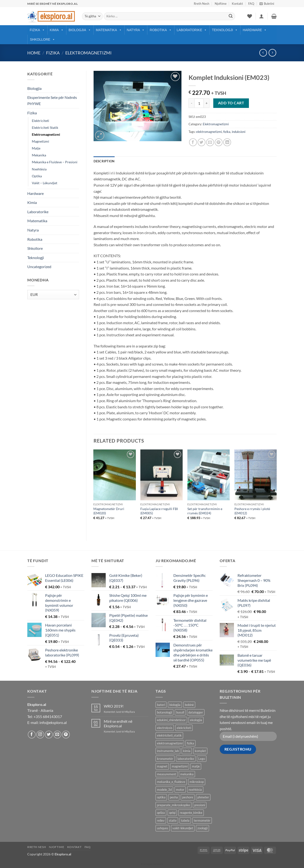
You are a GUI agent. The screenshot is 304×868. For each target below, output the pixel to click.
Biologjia (80, 30)
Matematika (109, 30)
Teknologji (225, 30)
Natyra (136, 30)
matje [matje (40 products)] (196, 766)
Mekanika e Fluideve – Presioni (55, 162)
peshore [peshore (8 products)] (188, 797)
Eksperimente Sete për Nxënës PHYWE (52, 100)
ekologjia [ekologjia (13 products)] (196, 720)
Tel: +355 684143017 (45, 716)
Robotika (161, 30)
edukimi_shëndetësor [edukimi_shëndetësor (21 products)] (171, 720)
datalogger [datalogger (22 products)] (196, 712)
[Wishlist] (250, 16)
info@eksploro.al (53, 722)
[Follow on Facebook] (32, 735)
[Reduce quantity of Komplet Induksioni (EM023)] (191, 103)
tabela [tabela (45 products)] (185, 820)
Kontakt (237, 4)
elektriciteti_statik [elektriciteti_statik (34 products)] (169, 735)
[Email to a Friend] (210, 142)
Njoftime (221, 4)
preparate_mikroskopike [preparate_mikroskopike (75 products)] (173, 805)
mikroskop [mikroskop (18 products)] (197, 782)
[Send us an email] (57, 735)
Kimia (57, 30)
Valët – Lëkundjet (45, 183)
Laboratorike (192, 30)
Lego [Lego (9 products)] (202, 759)
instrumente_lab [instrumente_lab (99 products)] (168, 751)
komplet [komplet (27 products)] (200, 751)
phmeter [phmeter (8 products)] (203, 797)
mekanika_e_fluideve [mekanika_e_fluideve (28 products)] (171, 782)
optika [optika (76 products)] (161, 797)
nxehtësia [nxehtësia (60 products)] (195, 790)
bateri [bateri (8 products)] (161, 705)
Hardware (255, 30)
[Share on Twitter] (202, 142)
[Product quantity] (199, 103)
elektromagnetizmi (209, 132)
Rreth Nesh (202, 4)
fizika (227, 132)
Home (34, 53)
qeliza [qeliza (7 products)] (161, 813)
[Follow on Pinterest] (66, 735)
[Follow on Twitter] (49, 735)
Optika (37, 176)
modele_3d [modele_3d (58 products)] (164, 790)
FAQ (251, 4)
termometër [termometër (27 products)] (202, 820)
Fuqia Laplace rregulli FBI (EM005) (159, 511)
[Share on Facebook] (193, 142)
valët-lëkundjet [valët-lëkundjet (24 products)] (183, 828)
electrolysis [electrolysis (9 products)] (165, 728)
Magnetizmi (40, 141)
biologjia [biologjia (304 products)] (175, 705)
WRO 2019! (114, 706)
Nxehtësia (39, 169)
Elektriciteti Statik (45, 128)
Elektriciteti (40, 121)
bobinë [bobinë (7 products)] (189, 705)
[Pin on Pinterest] (219, 142)
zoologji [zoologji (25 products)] (202, 828)
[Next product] (263, 53)
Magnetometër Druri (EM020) (109, 511)
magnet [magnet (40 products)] (162, 766)
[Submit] (231, 16)
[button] (267, 4)
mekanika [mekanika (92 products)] (187, 774)
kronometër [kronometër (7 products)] (165, 759)
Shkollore (43, 39)
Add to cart (231, 103)
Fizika (37, 30)
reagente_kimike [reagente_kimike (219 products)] (191, 813)
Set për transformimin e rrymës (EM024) (205, 511)
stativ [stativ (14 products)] (173, 820)
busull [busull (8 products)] (180, 712)
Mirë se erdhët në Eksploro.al (118, 723)
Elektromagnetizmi (88, 53)
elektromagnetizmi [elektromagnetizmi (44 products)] (170, 743)
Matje (36, 148)
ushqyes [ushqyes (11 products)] (163, 828)
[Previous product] (272, 53)
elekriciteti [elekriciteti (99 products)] (184, 728)
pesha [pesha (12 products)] (174, 797)
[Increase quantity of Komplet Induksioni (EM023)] (207, 103)
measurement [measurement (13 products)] (166, 774)
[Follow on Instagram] (40, 735)
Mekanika (39, 155)
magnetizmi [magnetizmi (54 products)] (180, 766)
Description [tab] (104, 161)
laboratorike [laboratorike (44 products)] (186, 759)
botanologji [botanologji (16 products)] (164, 712)
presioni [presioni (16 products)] (200, 805)
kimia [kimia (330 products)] (187, 751)
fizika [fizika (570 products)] (190, 743)
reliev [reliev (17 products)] (161, 820)
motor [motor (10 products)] (180, 790)
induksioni (239, 132)
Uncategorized (39, 267)
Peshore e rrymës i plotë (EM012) (252, 511)
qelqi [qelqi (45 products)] (172, 813)
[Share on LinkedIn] (227, 142)
